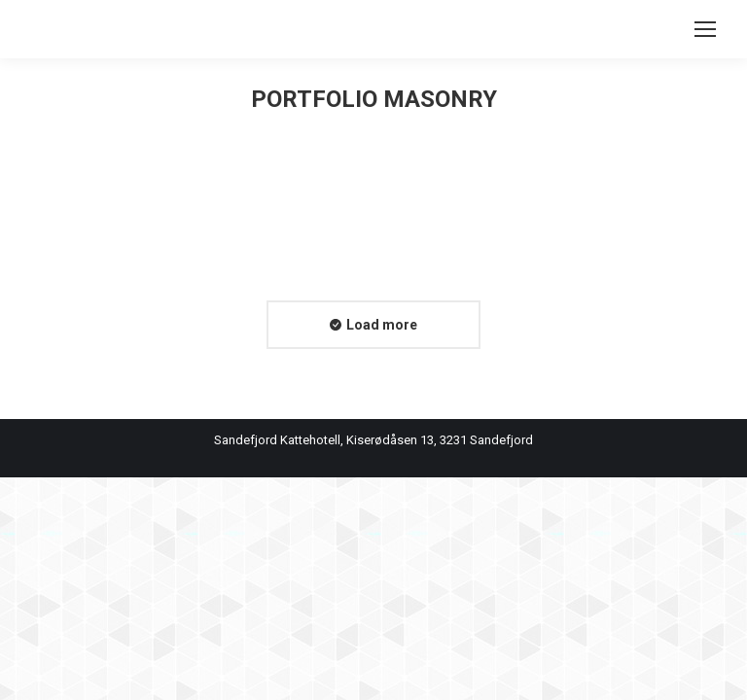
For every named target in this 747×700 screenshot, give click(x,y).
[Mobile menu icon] (705, 29)
